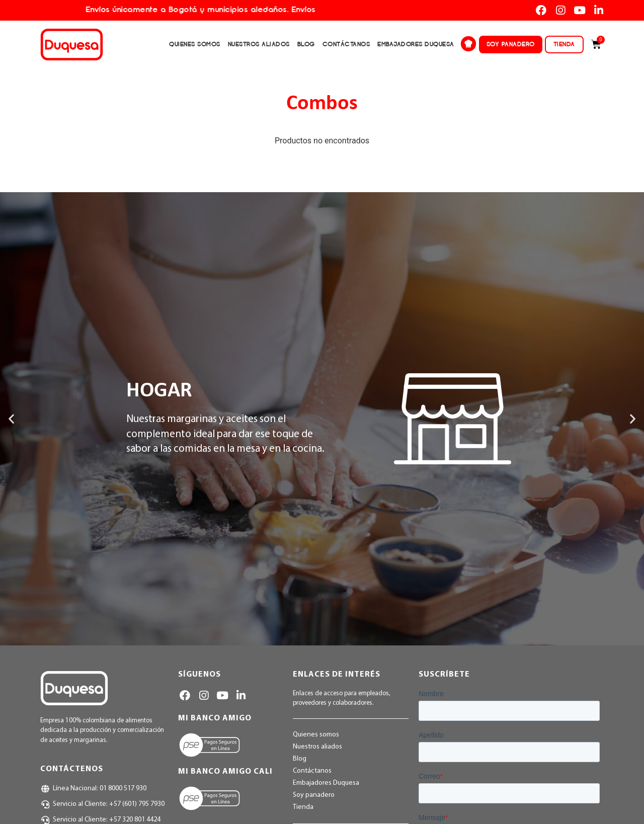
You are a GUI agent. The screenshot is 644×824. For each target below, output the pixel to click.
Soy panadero (511, 44)
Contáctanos (346, 44)
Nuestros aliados (259, 44)
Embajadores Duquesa (416, 44)
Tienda (564, 44)
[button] (11, 419)
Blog (306, 44)
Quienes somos (195, 44)
